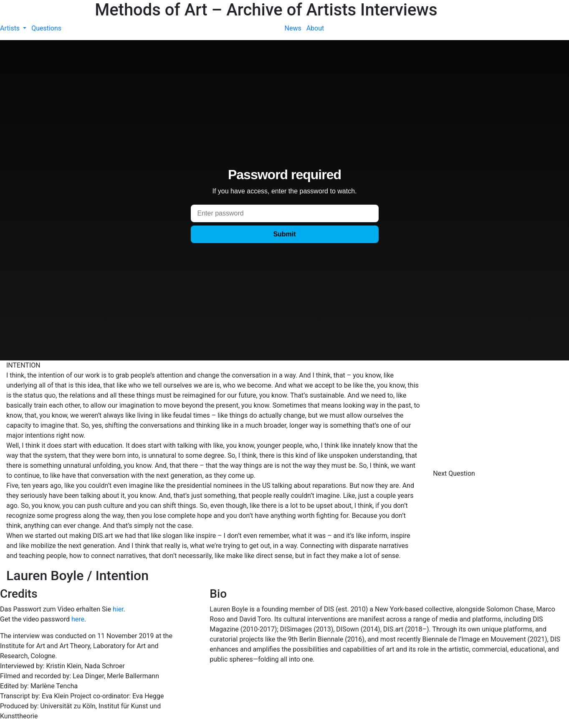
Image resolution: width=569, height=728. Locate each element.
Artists (11, 28)
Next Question (455, 473)
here (78, 619)
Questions (46, 28)
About (315, 28)
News (293, 28)
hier (118, 609)
